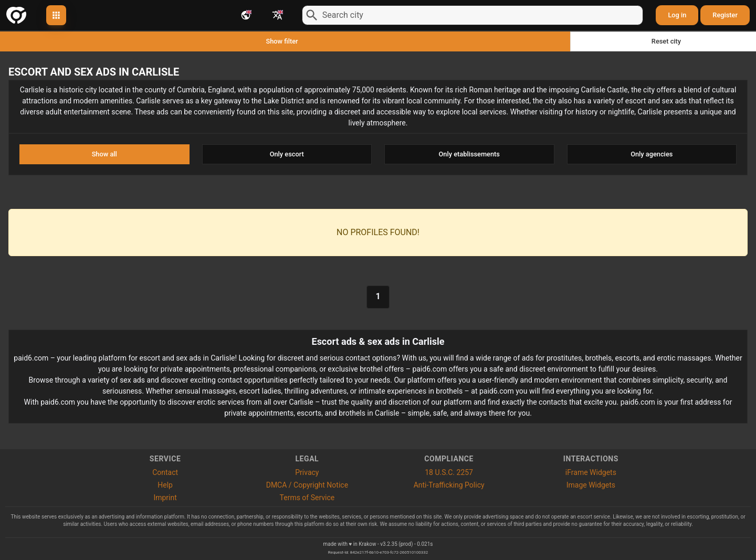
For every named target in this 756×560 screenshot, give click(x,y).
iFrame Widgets (591, 472)
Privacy (307, 472)
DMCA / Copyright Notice (307, 485)
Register (725, 15)
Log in (677, 15)
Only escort (287, 154)
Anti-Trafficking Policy (449, 485)
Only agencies (652, 154)
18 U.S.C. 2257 (449, 472)
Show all (104, 154)
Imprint (165, 498)
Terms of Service (307, 498)
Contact (165, 472)
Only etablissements (469, 154)
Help (165, 485)
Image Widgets (591, 485)
